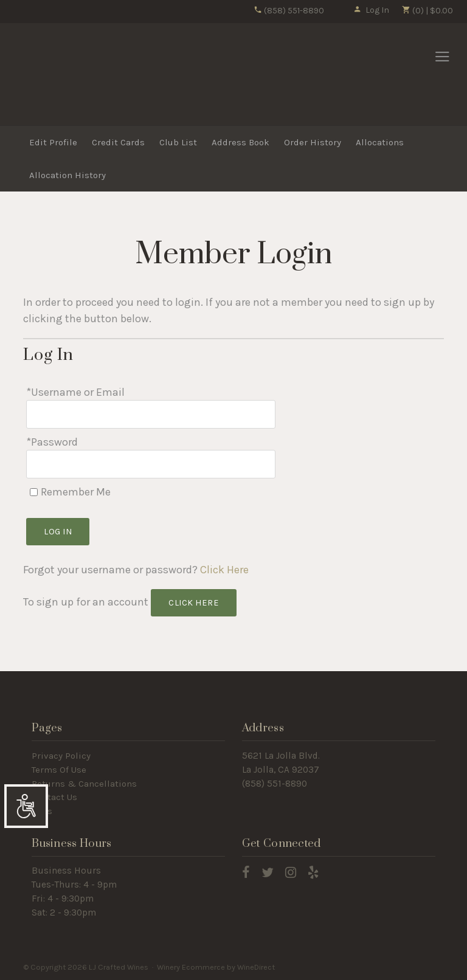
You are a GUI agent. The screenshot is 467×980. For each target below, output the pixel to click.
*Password (52, 442)
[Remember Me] (34, 492)
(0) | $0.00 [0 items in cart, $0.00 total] (427, 11)
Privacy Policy (61, 756)
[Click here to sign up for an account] (194, 603)
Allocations (380, 142)
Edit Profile (53, 142)
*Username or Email (75, 392)
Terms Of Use (59, 770)
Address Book (240, 142)
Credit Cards (118, 142)
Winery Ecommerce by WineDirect (216, 967)
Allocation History (67, 175)
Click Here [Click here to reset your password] (224, 570)
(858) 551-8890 (289, 11)
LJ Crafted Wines (57, 75)
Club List (178, 142)
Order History (313, 142)
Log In (371, 10)
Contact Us (54, 797)
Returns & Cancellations (84, 784)
